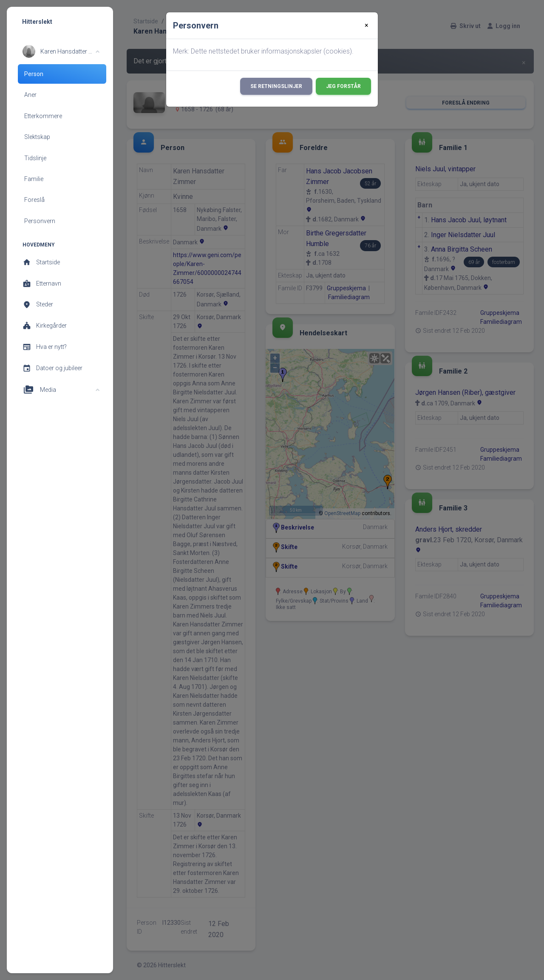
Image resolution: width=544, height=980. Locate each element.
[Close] (367, 25)
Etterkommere (43, 116)
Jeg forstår (343, 86)
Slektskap (37, 137)
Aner (30, 95)
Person (34, 74)
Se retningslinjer (276, 86)
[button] (61, 51)
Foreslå (34, 200)
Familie (34, 179)
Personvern (40, 221)
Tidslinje (35, 158)
